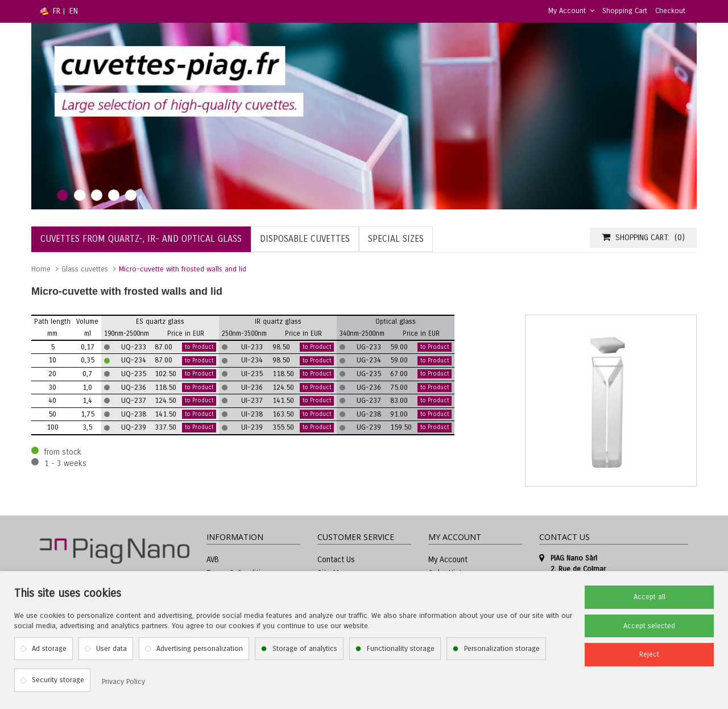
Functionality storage (401, 649)
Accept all (650, 597)
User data (111, 649)
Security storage (58, 680)
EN (74, 11)
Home (41, 269)
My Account (571, 11)
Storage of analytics (305, 649)
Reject (649, 654)
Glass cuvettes (85, 269)
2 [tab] (80, 195)
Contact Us (336, 560)
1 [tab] (63, 195)
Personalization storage (502, 649)
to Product (199, 347)
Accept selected (649, 626)
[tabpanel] (364, 116)
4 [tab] (114, 195)
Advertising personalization (200, 649)
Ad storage (49, 649)
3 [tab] (97, 195)
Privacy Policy (123, 682)
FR (57, 11)
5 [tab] (131, 195)
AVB (213, 560)
